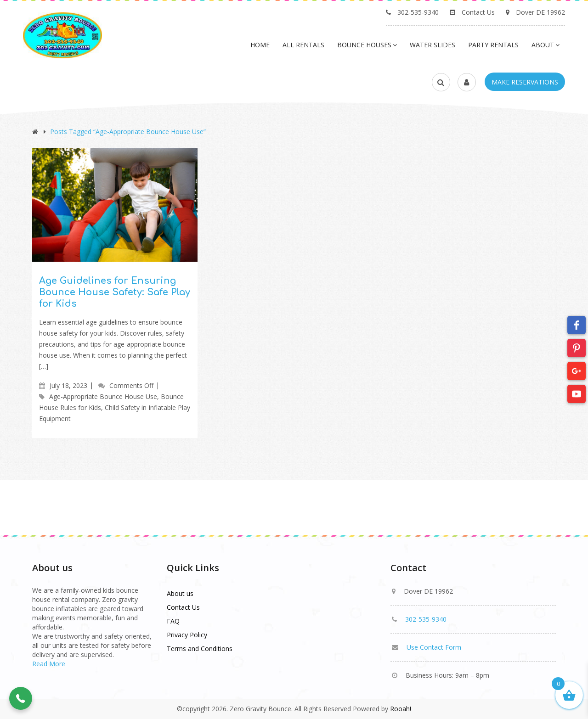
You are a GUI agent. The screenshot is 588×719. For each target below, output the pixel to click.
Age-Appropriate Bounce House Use (103, 396)
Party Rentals (493, 45)
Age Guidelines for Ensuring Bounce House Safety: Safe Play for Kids (115, 292)
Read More (49, 664)
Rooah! (401, 709)
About (546, 45)
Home (260, 45)
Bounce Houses (367, 45)
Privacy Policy (187, 635)
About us (180, 593)
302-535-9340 (418, 12)
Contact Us (478, 12)
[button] (21, 698)
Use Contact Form (434, 647)
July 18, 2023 (68, 385)
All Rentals (303, 45)
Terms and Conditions (200, 649)
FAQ (173, 621)
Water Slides (433, 45)
